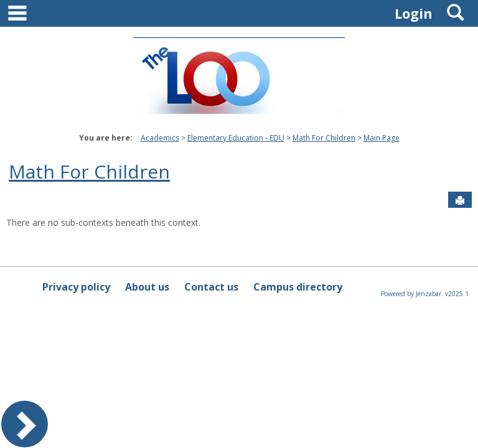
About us (147, 287)
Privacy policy (76, 287)
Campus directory (298, 287)
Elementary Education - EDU (236, 138)
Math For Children (324, 138)
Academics (160, 138)
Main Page (382, 138)
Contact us (211, 287)
